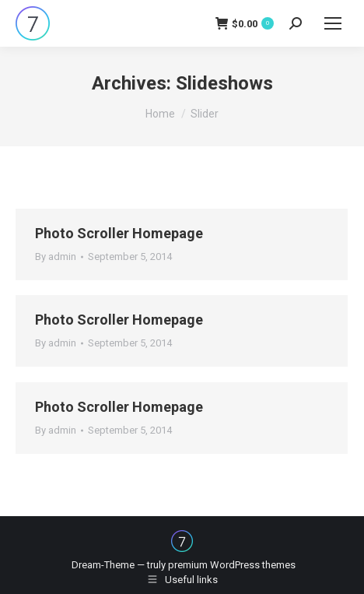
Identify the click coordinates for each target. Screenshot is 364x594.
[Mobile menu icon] (333, 23)
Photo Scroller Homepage (119, 233)
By (56, 257)
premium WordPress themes (232, 565)
